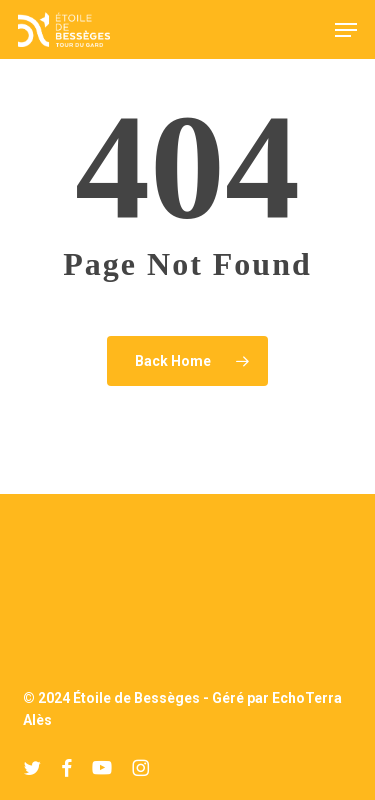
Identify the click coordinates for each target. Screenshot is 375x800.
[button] (346, 30)
